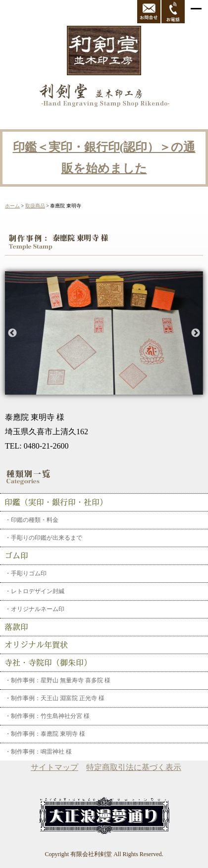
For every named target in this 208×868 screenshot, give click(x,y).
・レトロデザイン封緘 (35, 591)
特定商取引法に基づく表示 (134, 767)
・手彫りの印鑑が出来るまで (44, 538)
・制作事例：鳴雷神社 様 (38, 752)
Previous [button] (12, 333)
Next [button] (196, 333)
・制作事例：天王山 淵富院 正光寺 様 (55, 698)
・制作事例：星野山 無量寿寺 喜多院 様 (58, 680)
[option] (104, 333)
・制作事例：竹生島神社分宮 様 (47, 716)
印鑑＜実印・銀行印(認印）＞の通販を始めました (104, 158)
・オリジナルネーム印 (35, 609)
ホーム (12, 206)
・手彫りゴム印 (26, 573)
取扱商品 (35, 206)
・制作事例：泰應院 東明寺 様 (45, 734)
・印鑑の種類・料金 (32, 520)
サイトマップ (54, 767)
